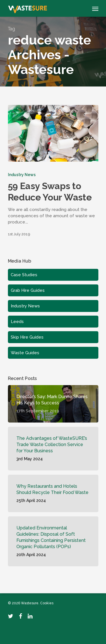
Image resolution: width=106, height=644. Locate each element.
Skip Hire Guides (27, 337)
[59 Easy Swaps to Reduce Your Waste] (53, 133)
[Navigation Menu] (95, 9)
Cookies (47, 603)
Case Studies (24, 275)
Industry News (22, 175)
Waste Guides (25, 353)
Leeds (17, 322)
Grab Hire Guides (28, 290)
